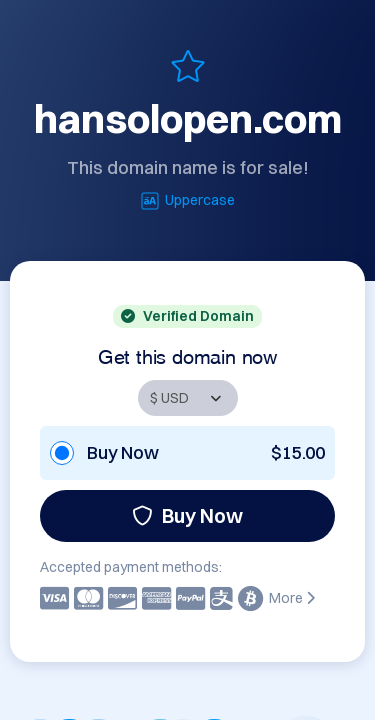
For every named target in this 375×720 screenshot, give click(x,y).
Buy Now (187, 515)
